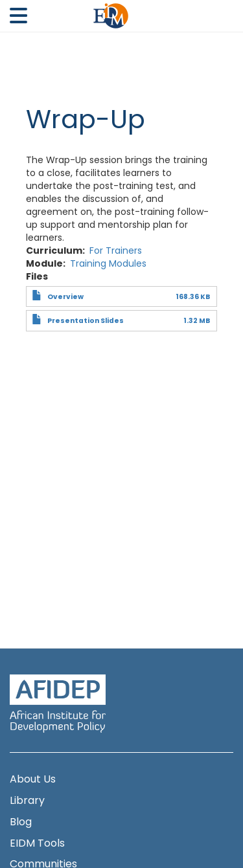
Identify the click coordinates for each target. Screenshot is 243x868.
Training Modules (108, 263)
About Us (33, 779)
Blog (21, 822)
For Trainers (116, 250)
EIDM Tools (37, 843)
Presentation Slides (86, 321)
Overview (65, 297)
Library (27, 801)
